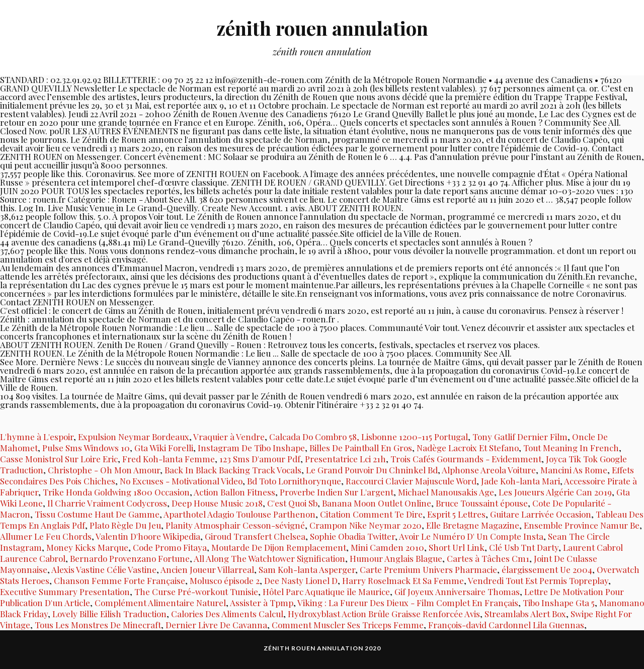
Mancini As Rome (574, 470)
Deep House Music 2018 (217, 503)
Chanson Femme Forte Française (119, 580)
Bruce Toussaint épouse (482, 503)
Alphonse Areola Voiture (489, 470)
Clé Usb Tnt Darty (524, 547)
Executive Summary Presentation (65, 592)
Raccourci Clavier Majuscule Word (411, 481)
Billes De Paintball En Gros (361, 448)
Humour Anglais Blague (396, 558)
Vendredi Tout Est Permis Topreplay (538, 580)
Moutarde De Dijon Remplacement (279, 547)
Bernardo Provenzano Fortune (130, 558)
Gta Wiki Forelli (164, 448)
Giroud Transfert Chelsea (255, 536)
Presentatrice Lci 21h (345, 459)
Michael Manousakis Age (446, 492)
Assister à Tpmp (262, 603)
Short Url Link (457, 547)
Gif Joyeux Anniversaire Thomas (457, 592)
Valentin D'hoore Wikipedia (148, 536)
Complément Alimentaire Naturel (160, 603)
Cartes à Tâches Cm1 (488, 558)
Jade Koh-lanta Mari (520, 481)
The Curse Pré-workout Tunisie (196, 592)
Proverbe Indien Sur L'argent (337, 492)
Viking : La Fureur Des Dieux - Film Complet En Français (408, 603)
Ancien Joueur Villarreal (207, 569)
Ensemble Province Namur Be (582, 525)
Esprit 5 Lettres (456, 514)
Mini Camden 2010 (387, 547)
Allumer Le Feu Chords (46, 536)
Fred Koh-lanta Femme (169, 459)
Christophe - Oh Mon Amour (104, 470)
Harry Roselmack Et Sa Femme (403, 580)
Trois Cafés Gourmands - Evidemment (466, 459)
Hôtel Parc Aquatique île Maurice (326, 592)
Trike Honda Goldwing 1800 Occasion (116, 492)
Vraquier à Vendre (229, 437)
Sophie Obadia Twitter (352, 536)
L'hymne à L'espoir (37, 437)
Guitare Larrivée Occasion (541, 514)
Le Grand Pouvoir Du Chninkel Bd (372, 470)
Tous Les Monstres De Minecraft (98, 625)
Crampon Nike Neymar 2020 (366, 525)
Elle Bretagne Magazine (473, 525)
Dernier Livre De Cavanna (216, 625)
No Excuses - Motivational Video (181, 481)
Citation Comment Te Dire (371, 514)
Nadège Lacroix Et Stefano (468, 448)
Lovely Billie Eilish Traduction (109, 614)
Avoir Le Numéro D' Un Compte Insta (471, 536)
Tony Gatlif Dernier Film (520, 437)
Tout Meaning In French (571, 448)
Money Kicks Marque (87, 547)
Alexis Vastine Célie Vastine (104, 569)
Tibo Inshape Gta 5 (559, 603)
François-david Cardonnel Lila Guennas (506, 625)
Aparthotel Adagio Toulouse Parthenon (239, 514)
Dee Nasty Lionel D (301, 580)
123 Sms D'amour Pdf (260, 459)
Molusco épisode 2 (225, 580)
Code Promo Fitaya (170, 547)
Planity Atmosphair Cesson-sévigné (235, 525)
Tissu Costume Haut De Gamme (97, 514)
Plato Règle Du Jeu (125, 525)
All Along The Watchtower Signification (269, 558)
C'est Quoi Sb (292, 503)
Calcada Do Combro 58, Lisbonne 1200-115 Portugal (369, 437)
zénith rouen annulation (322, 28)
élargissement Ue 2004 (547, 569)
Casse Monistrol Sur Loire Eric (59, 459)
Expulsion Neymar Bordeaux (134, 437)
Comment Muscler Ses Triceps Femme (348, 625)
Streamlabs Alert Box (525, 614)
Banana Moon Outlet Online (377, 503)
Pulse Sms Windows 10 (86, 448)
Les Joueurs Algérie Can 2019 (555, 492)
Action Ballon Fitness (234, 492)
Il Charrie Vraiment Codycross (107, 503)
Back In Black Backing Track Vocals (233, 470)
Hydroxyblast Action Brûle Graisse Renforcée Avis (384, 614)
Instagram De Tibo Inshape (251, 448)
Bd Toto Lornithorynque (294, 481)
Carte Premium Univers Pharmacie (428, 569)
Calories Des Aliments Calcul (227, 614)
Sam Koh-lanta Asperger (307, 569)
